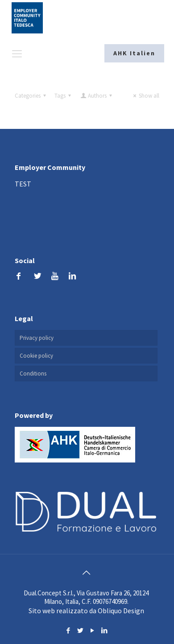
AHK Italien (134, 53)
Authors (97, 96)
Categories (32, 96)
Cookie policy (36, 356)
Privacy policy (37, 338)
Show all (145, 96)
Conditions (33, 374)
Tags (64, 96)
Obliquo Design (121, 611)
